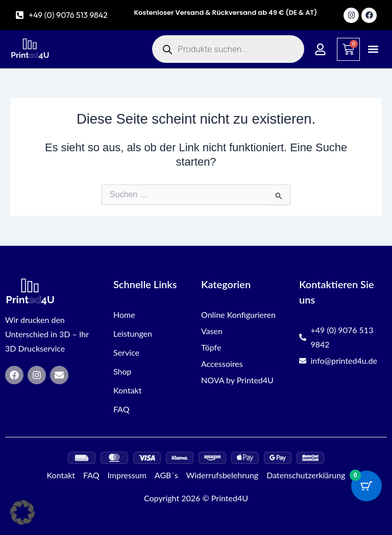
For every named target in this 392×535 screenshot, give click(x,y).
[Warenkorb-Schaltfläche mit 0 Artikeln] (366, 486)
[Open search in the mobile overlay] (228, 49)
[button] (373, 49)
